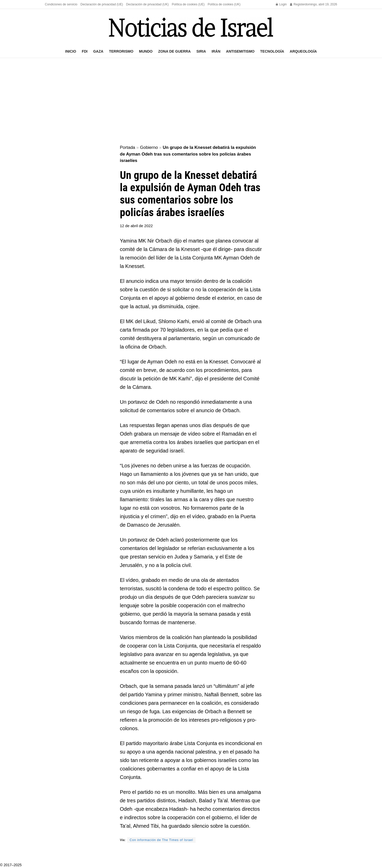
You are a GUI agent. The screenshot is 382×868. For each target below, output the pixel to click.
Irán (216, 51)
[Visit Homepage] (191, 27)
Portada (128, 147)
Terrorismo (121, 51)
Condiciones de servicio (61, 4)
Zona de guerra (174, 51)
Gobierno (149, 147)
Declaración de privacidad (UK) (147, 4)
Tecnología (272, 51)
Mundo (146, 51)
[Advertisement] (191, 102)
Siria (201, 51)
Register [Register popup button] (298, 4)
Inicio (71, 51)
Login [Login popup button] (281, 4)
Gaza (98, 51)
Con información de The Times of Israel (161, 840)
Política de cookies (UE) (188, 4)
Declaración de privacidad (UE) (102, 4)
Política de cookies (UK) (224, 4)
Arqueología (303, 51)
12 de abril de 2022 (136, 226)
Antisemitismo (240, 51)
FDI (85, 51)
